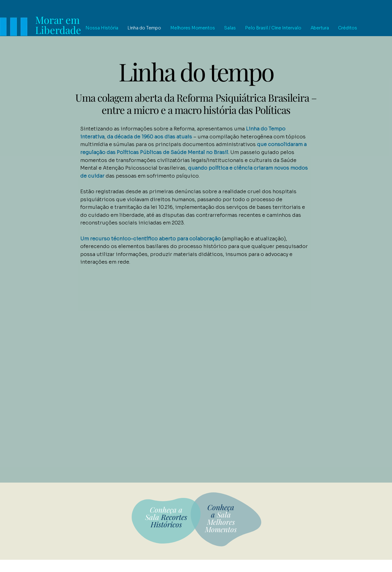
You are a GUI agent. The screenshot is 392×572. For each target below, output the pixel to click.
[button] (102, 28)
